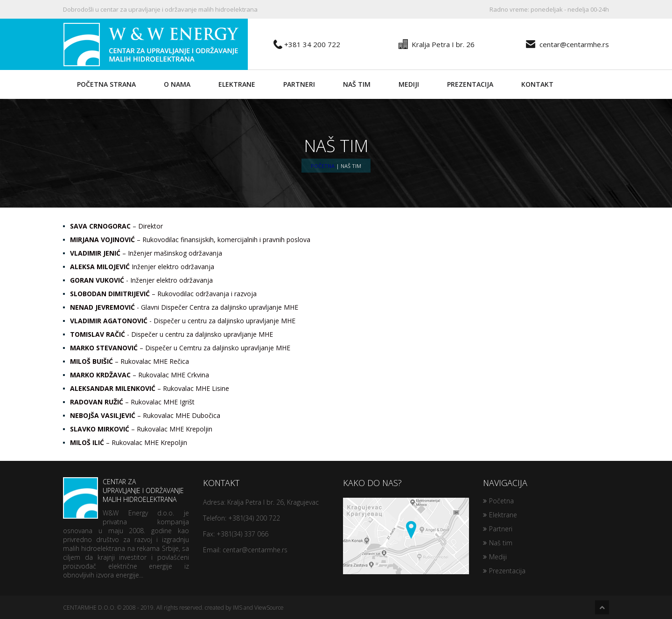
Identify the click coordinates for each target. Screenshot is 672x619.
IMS (238, 608)
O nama (177, 84)
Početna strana (106, 84)
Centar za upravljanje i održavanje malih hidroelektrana (123, 493)
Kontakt (537, 84)
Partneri (299, 84)
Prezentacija (470, 84)
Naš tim (357, 84)
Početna (323, 166)
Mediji (409, 84)
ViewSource (269, 608)
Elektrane (237, 84)
